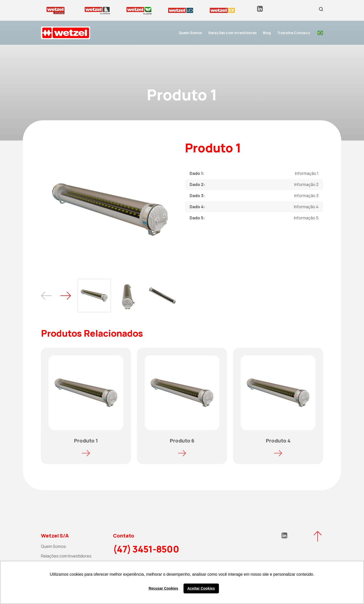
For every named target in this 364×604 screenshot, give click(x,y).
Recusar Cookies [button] (163, 588)
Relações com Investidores (232, 33)
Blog (267, 33)
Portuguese (320, 33)
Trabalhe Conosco (293, 33)
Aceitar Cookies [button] (201, 588)
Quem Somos (190, 33)
